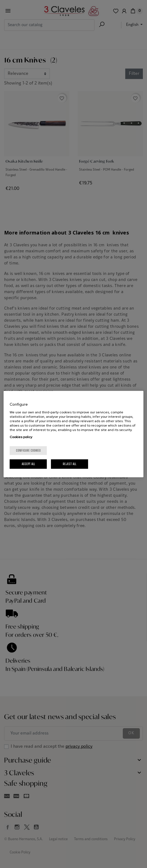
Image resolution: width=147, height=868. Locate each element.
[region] (73, 434)
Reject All (70, 464)
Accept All (28, 464)
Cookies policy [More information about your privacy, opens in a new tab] (21, 437)
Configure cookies (28, 450)
